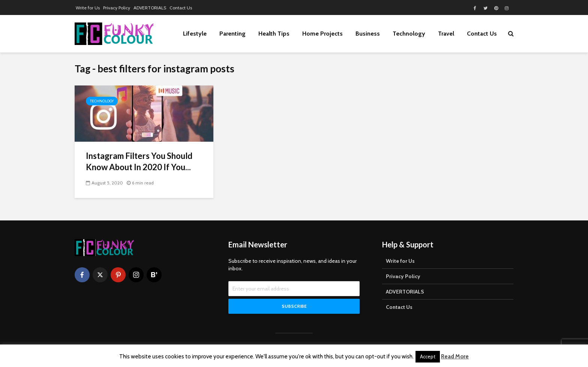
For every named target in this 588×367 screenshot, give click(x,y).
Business (368, 34)
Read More (455, 357)
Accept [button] (428, 357)
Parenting (232, 34)
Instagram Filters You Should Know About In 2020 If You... (139, 161)
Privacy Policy (117, 8)
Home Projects (322, 34)
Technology (409, 34)
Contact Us (181, 8)
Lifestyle (195, 34)
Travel (446, 34)
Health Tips (274, 34)
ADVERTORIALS (150, 8)
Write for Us (88, 8)
